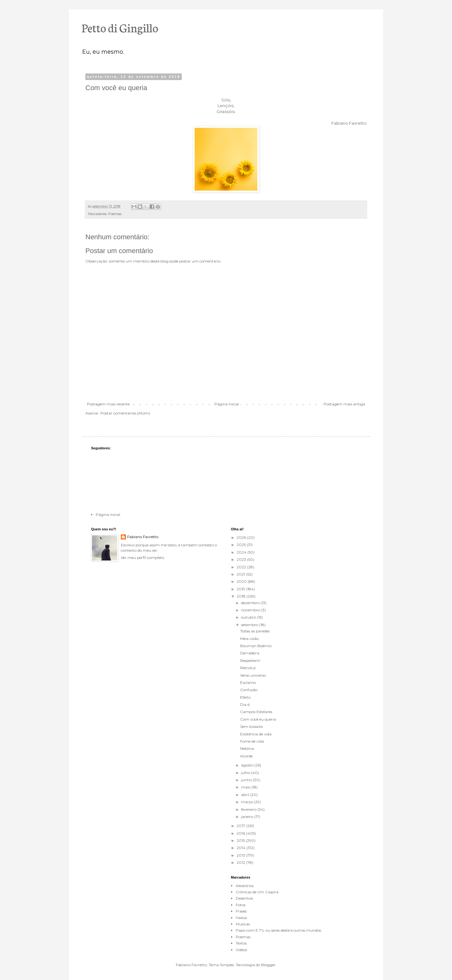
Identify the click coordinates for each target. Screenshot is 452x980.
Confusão (249, 690)
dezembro (251, 603)
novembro (251, 610)
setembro (250, 625)
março (248, 802)
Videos (241, 950)
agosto (248, 765)
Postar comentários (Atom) (125, 413)
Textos (241, 943)
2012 (241, 862)
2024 (242, 552)
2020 (242, 581)
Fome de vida (252, 741)
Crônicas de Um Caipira (257, 892)
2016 (241, 833)
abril (246, 795)
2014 (242, 848)
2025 (242, 545)
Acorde (246, 756)
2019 (241, 589)
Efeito (245, 697)
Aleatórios (245, 886)
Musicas (243, 924)
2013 (241, 855)
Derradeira (250, 653)
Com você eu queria (258, 719)
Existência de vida (256, 734)
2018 (242, 596)
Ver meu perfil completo (143, 558)
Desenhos (244, 898)
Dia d (245, 704)
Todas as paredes (255, 631)
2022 (242, 567)
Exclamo (248, 682)
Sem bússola (251, 726)
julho (246, 773)
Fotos (241, 905)
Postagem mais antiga (344, 404)
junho (247, 780)
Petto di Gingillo (120, 27)
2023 (242, 559)
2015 (241, 840)
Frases (241, 911)
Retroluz (248, 668)
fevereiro (249, 809)
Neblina (247, 748)
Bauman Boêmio (256, 646)
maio (246, 787)
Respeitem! (250, 661)
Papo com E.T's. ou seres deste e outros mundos (278, 930)
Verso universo (253, 675)
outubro (249, 617)
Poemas (115, 214)
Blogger (268, 965)
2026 (242, 537)
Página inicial (227, 404)
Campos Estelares (256, 712)
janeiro (248, 817)
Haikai (241, 918)
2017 (241, 826)
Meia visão (249, 639)
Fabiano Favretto (143, 537)
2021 (241, 574)
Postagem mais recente (108, 404)
